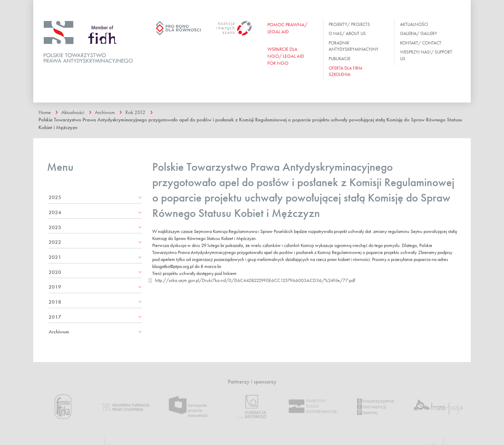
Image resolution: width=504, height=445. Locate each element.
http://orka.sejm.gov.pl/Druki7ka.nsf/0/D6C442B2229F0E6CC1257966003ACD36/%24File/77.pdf (255, 280)
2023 (55, 227)
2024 (55, 212)
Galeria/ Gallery (419, 33)
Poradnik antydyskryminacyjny (353, 46)
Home (45, 112)
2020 (55, 272)
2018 (55, 302)
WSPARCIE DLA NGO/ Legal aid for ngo (286, 56)
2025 (55, 197)
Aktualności (414, 24)
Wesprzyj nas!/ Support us (426, 55)
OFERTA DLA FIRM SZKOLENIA (345, 71)
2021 (55, 257)
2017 (55, 317)
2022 (55, 242)
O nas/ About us (347, 33)
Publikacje (339, 59)
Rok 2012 (135, 112)
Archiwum (105, 112)
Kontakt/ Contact (421, 43)
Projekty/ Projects (349, 24)
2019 (55, 287)
